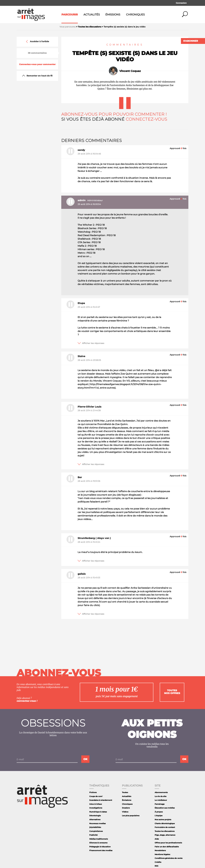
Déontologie (95, 816)
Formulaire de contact (165, 827)
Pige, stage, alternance (165, 835)
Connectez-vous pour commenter (37, 64)
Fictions (93, 792)
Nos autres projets (163, 820)
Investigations (96, 808)
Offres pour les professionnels (168, 843)
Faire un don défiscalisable (167, 847)
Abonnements (161, 792)
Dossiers (126, 808)
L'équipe (159, 816)
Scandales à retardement (101, 800)
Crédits (158, 862)
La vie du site (161, 796)
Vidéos (125, 812)
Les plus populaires (131, 816)
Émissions (113, 15)
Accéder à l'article (37, 42)
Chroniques (135, 15)
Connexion (181, 3)
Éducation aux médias (165, 808)
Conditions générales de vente (169, 858)
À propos (159, 812)
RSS (156, 866)
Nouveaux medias (97, 823)
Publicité (93, 835)
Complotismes (96, 831)
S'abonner (191, 41)
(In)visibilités (95, 827)
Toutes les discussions (165, 831)
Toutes (125, 792)
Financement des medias (101, 850)
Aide (157, 839)
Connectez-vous (147, 119)
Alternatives (95, 820)
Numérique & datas (98, 812)
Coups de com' (96, 796)
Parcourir (70, 15)
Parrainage (160, 804)
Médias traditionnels (99, 839)
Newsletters (160, 850)
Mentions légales (162, 854)
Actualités (92, 15)
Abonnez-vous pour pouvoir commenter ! (114, 114)
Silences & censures (98, 843)
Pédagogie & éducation (100, 847)
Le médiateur (161, 800)
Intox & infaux (96, 804)
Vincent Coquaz (130, 71)
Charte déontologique (165, 823)
